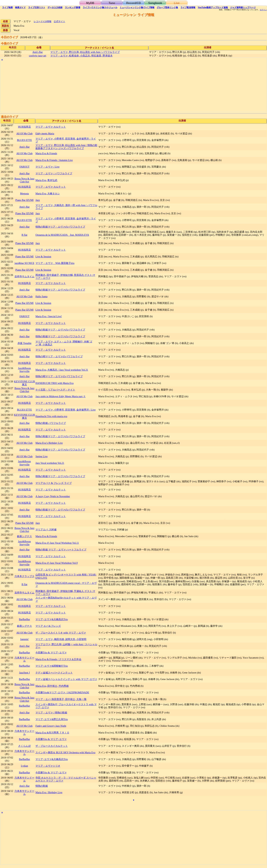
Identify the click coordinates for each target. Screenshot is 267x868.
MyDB (90, 3)
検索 (7, 7)
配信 (188, 7)
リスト (37, 7)
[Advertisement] (107, 87)
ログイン (263, 10)
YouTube (213, 7)
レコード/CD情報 (43, 21)
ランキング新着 (73, 7)
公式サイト (59, 21)
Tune (112, 3)
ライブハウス (100, 7)
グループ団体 (167, 7)
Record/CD (134, 3)
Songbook (155, 3)
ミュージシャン (137, 7)
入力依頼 (55, 7)
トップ (243, 7)
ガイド (20, 7)
